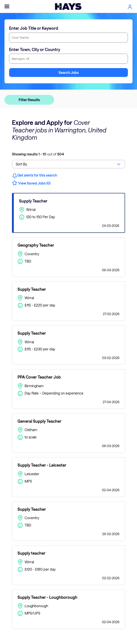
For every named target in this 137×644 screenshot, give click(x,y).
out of (38, 154)
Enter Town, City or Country (35, 49)
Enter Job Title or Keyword (34, 28)
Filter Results (29, 100)
